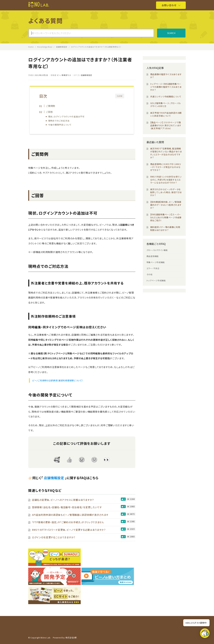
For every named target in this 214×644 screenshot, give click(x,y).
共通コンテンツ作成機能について (166, 96)
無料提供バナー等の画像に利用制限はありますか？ (165, 229)
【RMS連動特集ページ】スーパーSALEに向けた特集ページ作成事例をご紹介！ (166, 217)
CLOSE (120, 96)
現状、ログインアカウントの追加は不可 (66, 116)
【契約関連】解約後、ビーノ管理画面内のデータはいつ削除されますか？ (166, 205)
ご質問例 (51, 106)
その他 (150, 274)
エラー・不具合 (153, 268)
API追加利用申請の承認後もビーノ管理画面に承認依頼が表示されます (70, 515)
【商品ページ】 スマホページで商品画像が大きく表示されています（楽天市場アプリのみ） (166, 125)
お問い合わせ (169, 5)
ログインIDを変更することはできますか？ (54, 537)
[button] (205, 634)
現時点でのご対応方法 (59, 121)
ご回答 (49, 112)
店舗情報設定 (86, 75)
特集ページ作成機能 (156, 262)
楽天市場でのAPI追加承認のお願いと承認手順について (166, 114)
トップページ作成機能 (156, 280)
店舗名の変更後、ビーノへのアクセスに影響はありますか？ (63, 500)
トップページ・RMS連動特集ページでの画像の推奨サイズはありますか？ (166, 87)
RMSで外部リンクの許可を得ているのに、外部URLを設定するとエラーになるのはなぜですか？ (166, 180)
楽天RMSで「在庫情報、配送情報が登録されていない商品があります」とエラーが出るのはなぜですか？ (166, 153)
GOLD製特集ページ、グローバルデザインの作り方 (166, 105)
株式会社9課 (71, 638)
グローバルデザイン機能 (157, 250)
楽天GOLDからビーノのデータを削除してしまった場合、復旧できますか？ (166, 192)
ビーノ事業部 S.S (64, 75)
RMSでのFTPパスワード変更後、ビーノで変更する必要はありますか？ (69, 530)
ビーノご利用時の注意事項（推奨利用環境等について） (58, 380)
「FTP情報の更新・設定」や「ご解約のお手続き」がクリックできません (68, 522)
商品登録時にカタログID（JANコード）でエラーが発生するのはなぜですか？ (166, 167)
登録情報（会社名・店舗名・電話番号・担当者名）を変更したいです (67, 507)
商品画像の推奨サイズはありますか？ (166, 76)
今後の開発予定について (60, 125)
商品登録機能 (153, 256)
